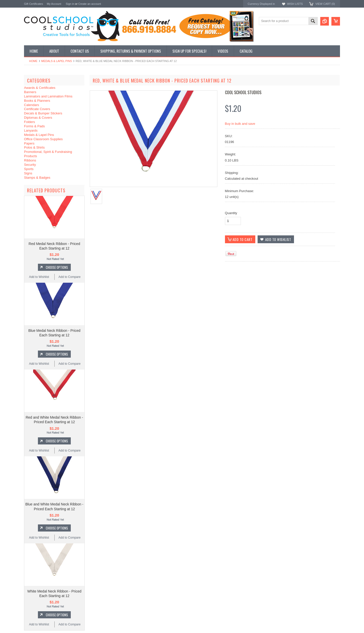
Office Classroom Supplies (43, 139)
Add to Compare (69, 277)
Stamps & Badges (37, 178)
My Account (54, 4)
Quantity (231, 213)
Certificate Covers (37, 109)
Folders (29, 122)
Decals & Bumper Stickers (43, 113)
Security (30, 165)
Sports (29, 169)
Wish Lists (295, 4)
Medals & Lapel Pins (56, 61)
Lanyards (31, 130)
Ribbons (30, 160)
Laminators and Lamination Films (48, 96)
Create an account (90, 4)
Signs (28, 173)
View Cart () (325, 4)
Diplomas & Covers (38, 118)
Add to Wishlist (39, 277)
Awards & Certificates (40, 88)
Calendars (31, 105)
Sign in (70, 4)
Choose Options (57, 267)
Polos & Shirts (34, 147)
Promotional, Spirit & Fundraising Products (48, 154)
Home (33, 61)
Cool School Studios (243, 92)
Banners (30, 92)
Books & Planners (37, 101)
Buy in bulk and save (240, 124)
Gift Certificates (33, 4)
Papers (29, 143)
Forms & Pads (34, 126)
